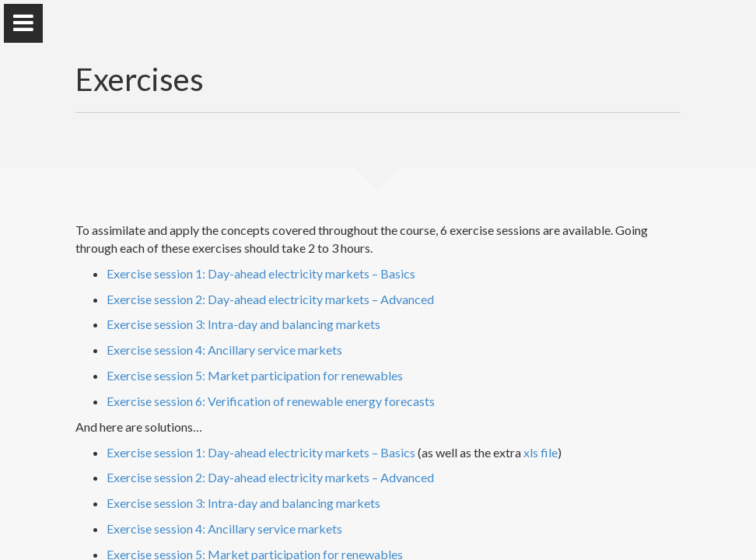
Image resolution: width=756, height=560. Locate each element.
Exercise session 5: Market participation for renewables (255, 375)
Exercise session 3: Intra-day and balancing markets (243, 324)
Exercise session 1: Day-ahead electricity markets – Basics (261, 273)
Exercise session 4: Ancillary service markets (224, 350)
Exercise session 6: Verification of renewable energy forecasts (271, 401)
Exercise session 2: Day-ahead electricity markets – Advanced (270, 299)
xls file (541, 452)
